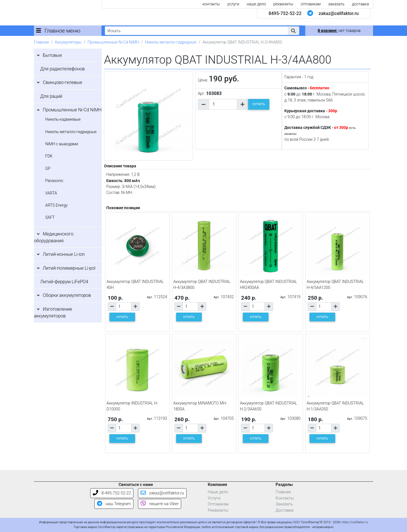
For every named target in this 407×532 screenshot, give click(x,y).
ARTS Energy (56, 205)
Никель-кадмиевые (63, 119)
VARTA (51, 193)
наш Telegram (114, 504)
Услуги (214, 498)
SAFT (50, 217)
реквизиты (283, 4)
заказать (336, 4)
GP (48, 168)
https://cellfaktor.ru (355, 522)
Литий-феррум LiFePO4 (64, 282)
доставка (360, 4)
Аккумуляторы (68, 42)
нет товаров (339, 31)
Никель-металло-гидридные (171, 42)
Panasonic (54, 181)
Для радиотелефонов (62, 69)
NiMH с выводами (62, 144)
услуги (233, 4)
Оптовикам (218, 504)
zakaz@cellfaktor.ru (339, 13)
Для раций (51, 96)
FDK (49, 156)
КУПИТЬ (259, 104)
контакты (211, 4)
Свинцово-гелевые (62, 82)
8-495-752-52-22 (112, 493)
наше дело (256, 4)
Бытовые (52, 55)
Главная (41, 42)
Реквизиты (218, 510)
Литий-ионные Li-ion (64, 254)
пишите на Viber (160, 504)
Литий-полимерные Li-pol (69, 268)
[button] (293, 31)
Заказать (284, 504)
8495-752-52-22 (285, 13)
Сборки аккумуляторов (67, 295)
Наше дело (218, 492)
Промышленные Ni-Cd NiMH (113, 42)
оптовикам (311, 4)
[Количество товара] (223, 104)
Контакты (285, 498)
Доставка (285, 510)
